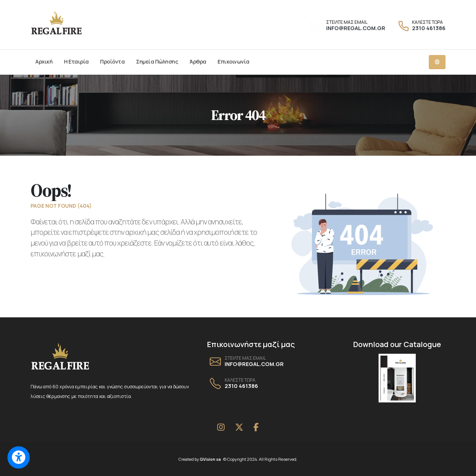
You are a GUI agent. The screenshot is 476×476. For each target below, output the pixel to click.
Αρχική (44, 61)
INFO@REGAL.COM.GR (356, 28)
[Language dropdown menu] (437, 62)
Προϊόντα (112, 61)
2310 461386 (429, 28)
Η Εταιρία (76, 61)
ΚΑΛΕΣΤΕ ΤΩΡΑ (427, 22)
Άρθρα (198, 61)
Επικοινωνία (234, 61)
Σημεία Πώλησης (157, 61)
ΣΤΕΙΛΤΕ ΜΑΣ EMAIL (347, 22)
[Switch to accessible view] (19, 457)
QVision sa (212, 459)
